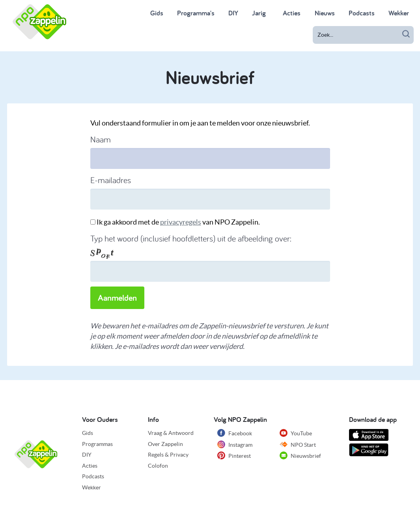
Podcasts (362, 13)
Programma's (196, 13)
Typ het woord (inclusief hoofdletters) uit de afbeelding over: (191, 238)
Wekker (399, 13)
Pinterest (234, 455)
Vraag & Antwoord (171, 433)
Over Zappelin (165, 444)
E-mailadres (111, 180)
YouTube (296, 433)
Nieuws (325, 13)
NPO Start (298, 444)
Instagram (235, 444)
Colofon (158, 466)
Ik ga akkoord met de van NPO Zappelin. (178, 222)
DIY (233, 13)
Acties (90, 466)
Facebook (235, 433)
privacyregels (181, 222)
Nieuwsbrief (300, 455)
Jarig (259, 13)
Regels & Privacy (168, 455)
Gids (157, 13)
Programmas (97, 444)
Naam (101, 139)
